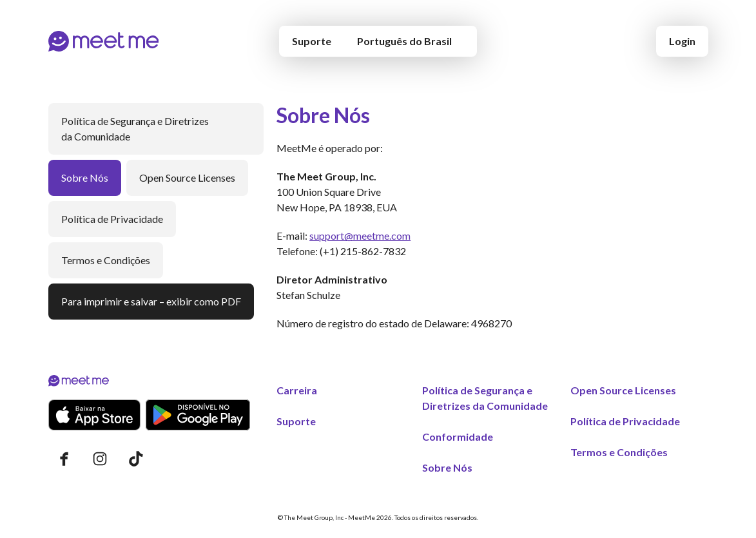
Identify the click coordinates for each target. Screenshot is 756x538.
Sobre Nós (85, 178)
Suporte (312, 41)
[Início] (104, 41)
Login (682, 41)
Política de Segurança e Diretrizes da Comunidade (135, 129)
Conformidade (458, 437)
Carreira (297, 390)
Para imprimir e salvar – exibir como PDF (151, 301)
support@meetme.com (360, 235)
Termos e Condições (106, 260)
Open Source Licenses (187, 178)
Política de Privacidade (112, 219)
